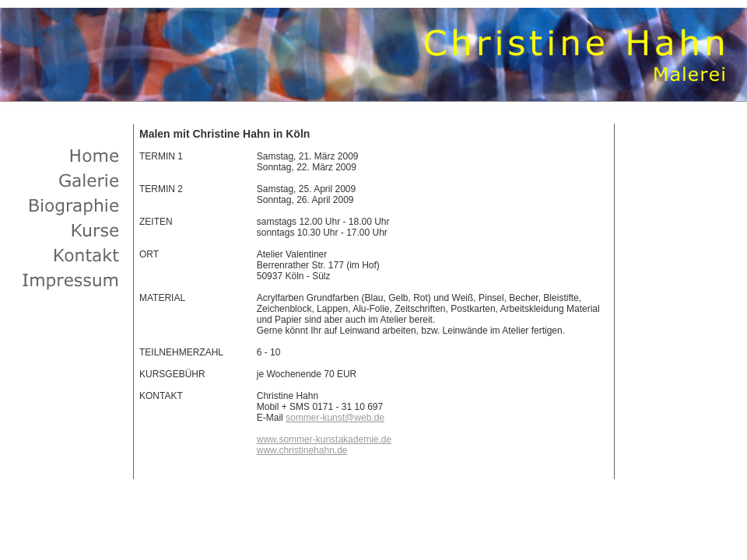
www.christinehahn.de (302, 450)
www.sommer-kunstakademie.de (324, 439)
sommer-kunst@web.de (335, 418)
